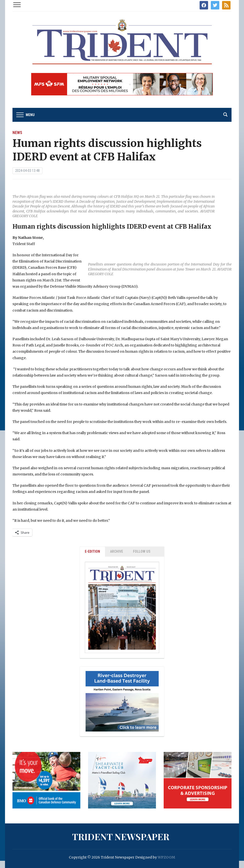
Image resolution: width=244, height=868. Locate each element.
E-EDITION (92, 551)
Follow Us (142, 551)
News (17, 133)
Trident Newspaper (121, 836)
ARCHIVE (117, 551)
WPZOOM (166, 857)
